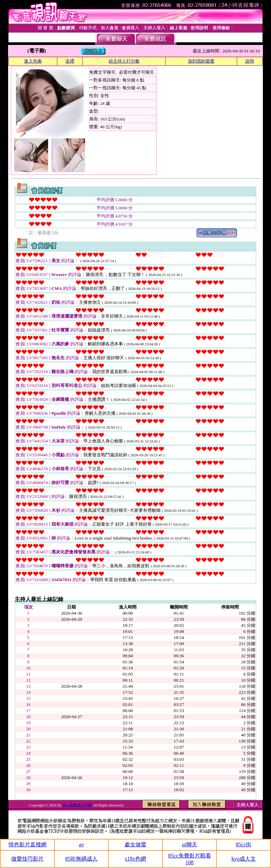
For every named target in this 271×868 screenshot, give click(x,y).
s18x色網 (135, 859)
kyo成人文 (244, 859)
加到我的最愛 (201, 61)
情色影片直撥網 (27, 844)
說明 (250, 61)
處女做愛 (135, 844)
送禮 (70, 61)
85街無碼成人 (81, 859)
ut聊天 (189, 844)
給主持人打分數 (124, 61)
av (81, 844)
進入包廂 (33, 61)
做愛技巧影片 (27, 859)
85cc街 (244, 844)
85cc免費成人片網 (78, 805)
